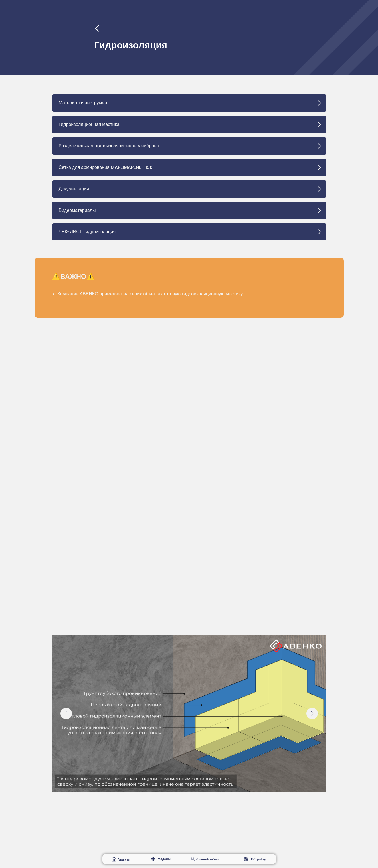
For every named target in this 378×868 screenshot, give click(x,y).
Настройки (258, 859)
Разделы (164, 859)
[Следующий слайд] (312, 713)
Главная (124, 859)
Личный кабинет (209, 859)
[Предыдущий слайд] (66, 713)
